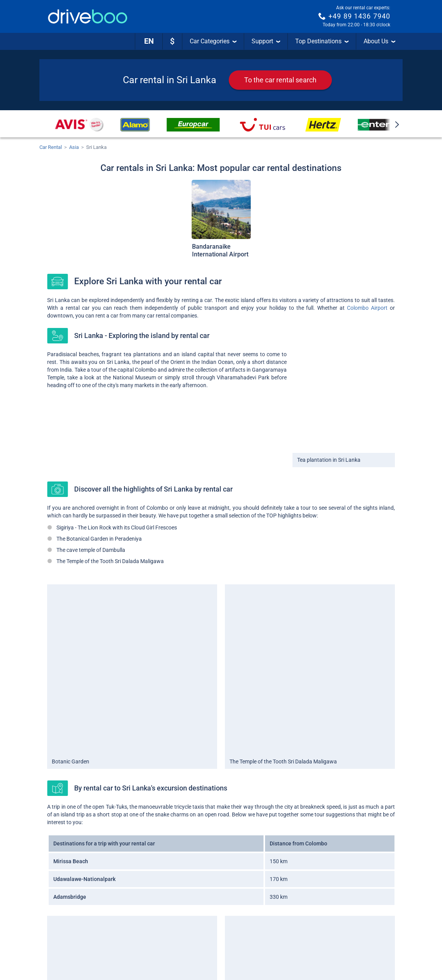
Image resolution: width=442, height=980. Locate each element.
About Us (379, 41)
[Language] (149, 41)
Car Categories (213, 41)
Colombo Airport (367, 308)
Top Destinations (322, 41)
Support (266, 41)
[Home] (88, 16)
